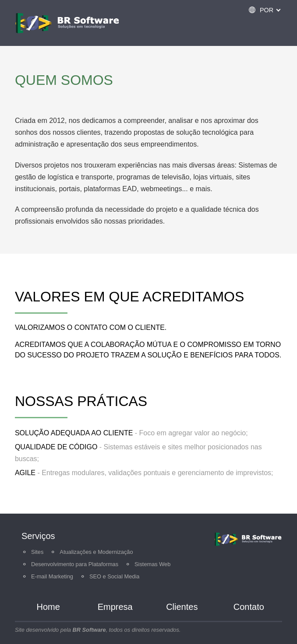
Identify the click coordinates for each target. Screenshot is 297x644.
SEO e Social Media (115, 576)
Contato (249, 607)
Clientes (182, 607)
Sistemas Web (152, 564)
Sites (37, 552)
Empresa (115, 607)
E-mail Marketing (52, 576)
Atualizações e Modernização (96, 552)
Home (48, 607)
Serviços (38, 536)
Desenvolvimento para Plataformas (75, 564)
